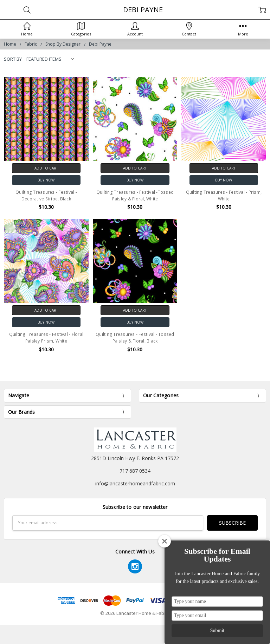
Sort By (13, 59)
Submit (217, 630)
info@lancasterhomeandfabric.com (135, 483)
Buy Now (46, 180)
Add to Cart (46, 168)
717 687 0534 (135, 471)
